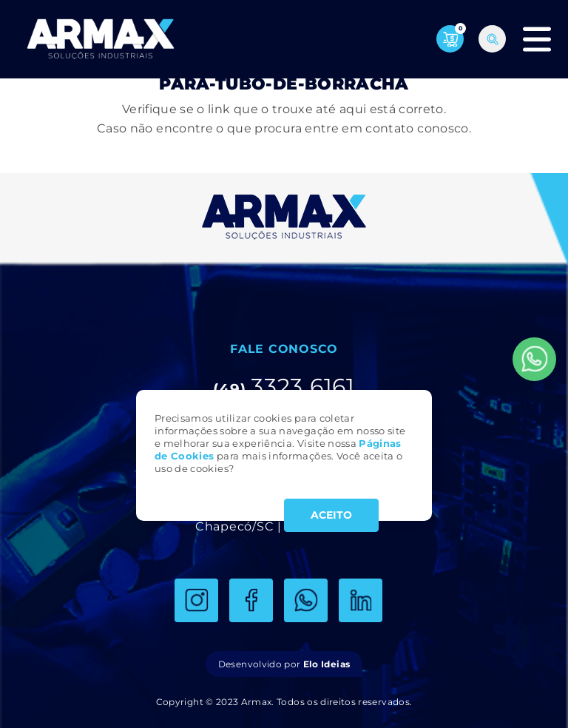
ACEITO (331, 515)
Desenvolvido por (284, 664)
